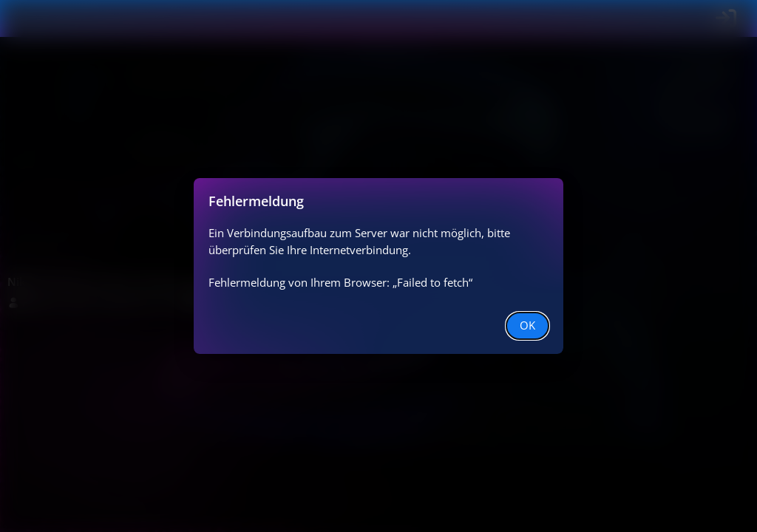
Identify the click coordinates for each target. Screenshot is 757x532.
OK (527, 325)
